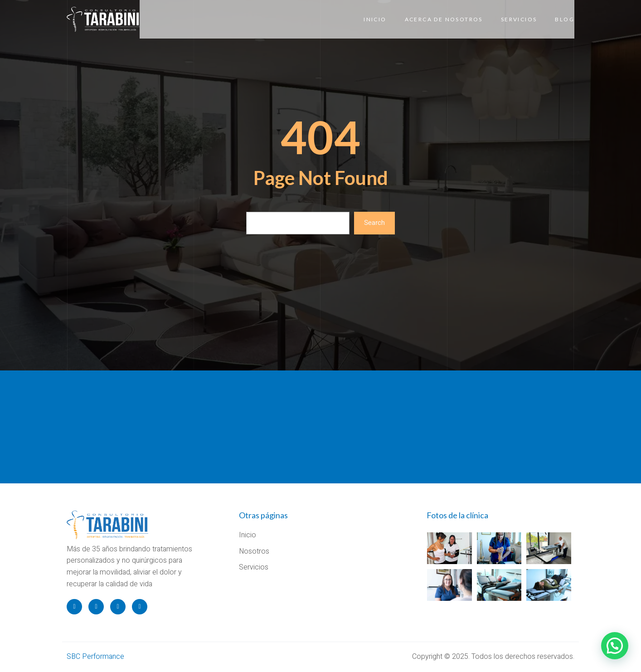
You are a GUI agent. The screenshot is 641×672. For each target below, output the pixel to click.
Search (374, 223)
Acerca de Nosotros (444, 19)
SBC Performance (95, 657)
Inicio (375, 19)
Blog (565, 19)
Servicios (519, 19)
